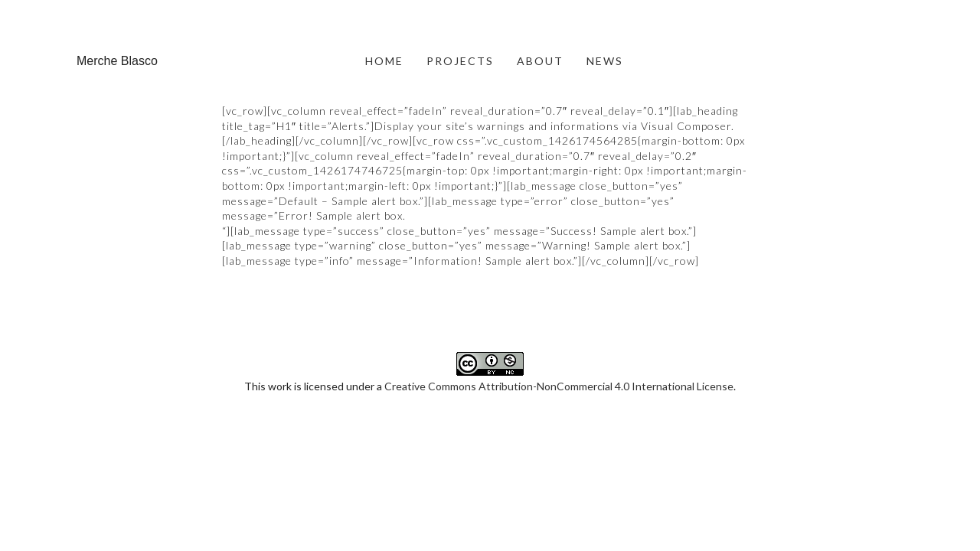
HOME (384, 61)
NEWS (605, 61)
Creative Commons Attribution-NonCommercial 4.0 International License (559, 310)
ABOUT (540, 61)
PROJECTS (460, 61)
